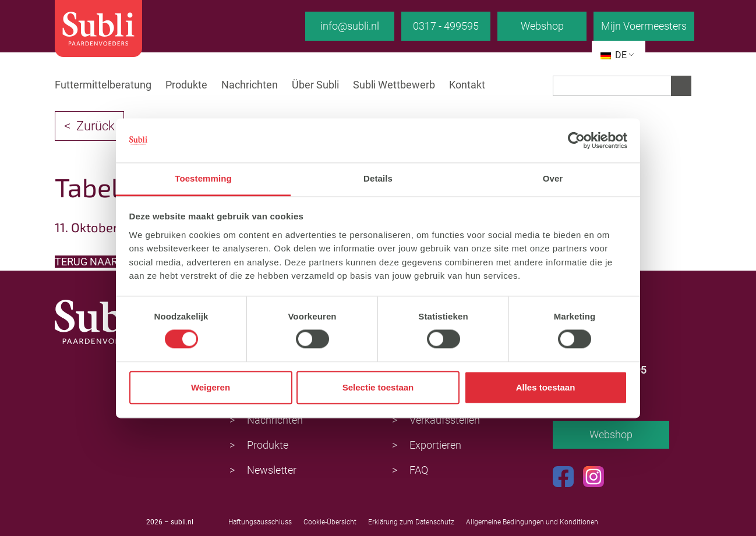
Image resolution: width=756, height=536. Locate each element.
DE (614, 55)
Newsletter (272, 470)
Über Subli (315, 85)
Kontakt (467, 85)
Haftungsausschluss (260, 522)
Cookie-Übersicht (330, 522)
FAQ (419, 470)
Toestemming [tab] (203, 179)
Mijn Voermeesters (644, 26)
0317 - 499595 (446, 26)
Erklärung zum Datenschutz (411, 522)
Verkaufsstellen (445, 420)
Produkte (186, 85)
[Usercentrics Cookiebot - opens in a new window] (576, 140)
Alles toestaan (546, 387)
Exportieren (435, 445)
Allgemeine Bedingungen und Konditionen (532, 522)
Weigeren (211, 387)
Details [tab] (378, 179)
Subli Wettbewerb (394, 85)
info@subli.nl (350, 26)
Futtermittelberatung (103, 85)
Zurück (96, 126)
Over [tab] (553, 179)
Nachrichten (250, 85)
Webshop (542, 26)
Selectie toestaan (378, 387)
